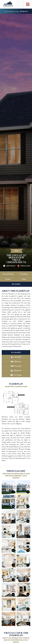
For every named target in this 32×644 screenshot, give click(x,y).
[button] (16, 402)
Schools (24, 279)
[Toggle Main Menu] (28, 4)
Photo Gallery (24, 274)
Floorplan (8, 279)
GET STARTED (16, 284)
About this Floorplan (8, 274)
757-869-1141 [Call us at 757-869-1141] (24, 12)
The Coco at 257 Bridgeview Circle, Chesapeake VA (16, 259)
